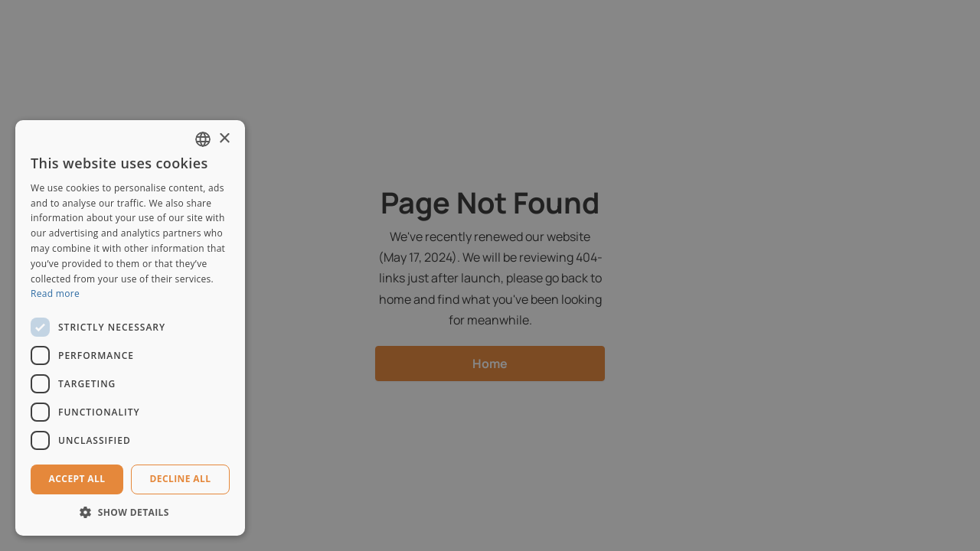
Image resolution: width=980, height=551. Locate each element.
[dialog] (490, 275)
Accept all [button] (77, 479)
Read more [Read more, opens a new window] (55, 293)
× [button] (224, 139)
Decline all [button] (181, 479)
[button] (130, 512)
